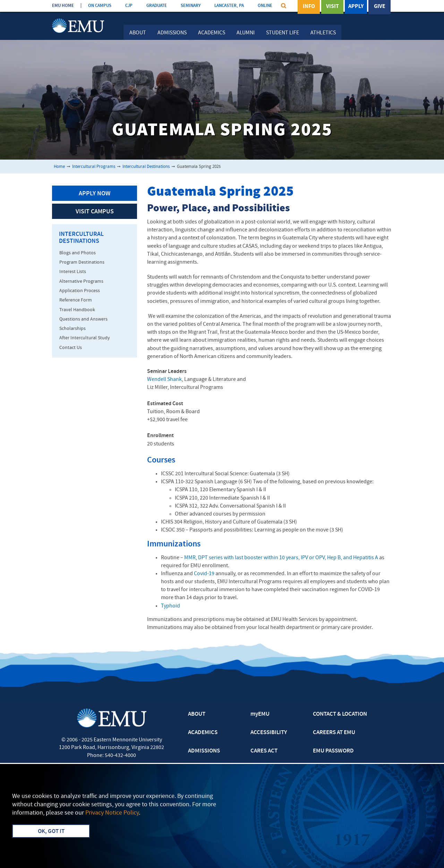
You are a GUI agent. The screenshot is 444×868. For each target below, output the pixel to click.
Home (59, 167)
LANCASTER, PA (229, 6)
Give (380, 7)
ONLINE (265, 6)
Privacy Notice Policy (112, 813)
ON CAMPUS (100, 6)
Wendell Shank (164, 380)
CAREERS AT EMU (334, 733)
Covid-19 (204, 574)
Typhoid (170, 606)
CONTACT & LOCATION (340, 714)
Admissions (172, 33)
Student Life (283, 33)
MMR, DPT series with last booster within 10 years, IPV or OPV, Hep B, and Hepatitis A (281, 558)
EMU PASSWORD (333, 751)
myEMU (260, 714)
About (138, 33)
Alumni (246, 33)
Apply (356, 7)
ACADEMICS (203, 733)
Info (309, 7)
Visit (332, 7)
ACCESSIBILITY (269, 733)
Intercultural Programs (94, 167)
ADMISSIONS (204, 751)
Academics (212, 33)
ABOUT (197, 714)
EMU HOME (63, 6)
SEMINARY (191, 6)
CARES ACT (264, 751)
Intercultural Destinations (146, 167)
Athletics (323, 33)
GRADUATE (157, 6)
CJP (129, 6)
